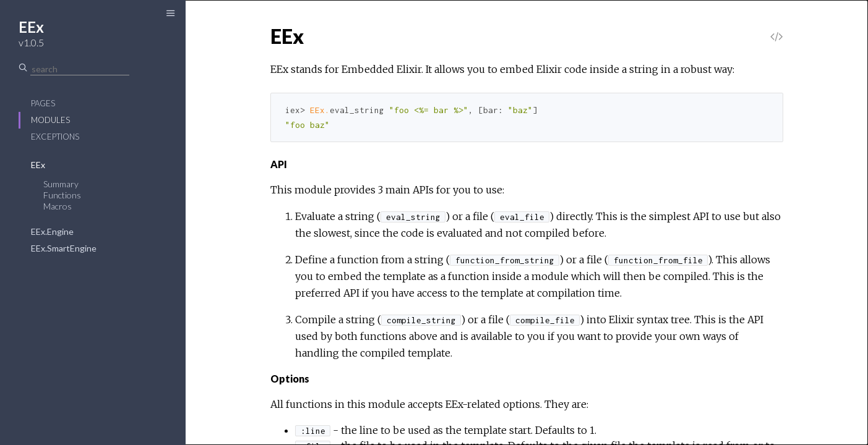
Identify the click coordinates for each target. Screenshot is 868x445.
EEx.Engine (52, 231)
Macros (58, 206)
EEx (38, 165)
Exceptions (55, 137)
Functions (62, 195)
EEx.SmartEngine (64, 248)
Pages (43, 103)
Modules (50, 120)
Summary (61, 184)
